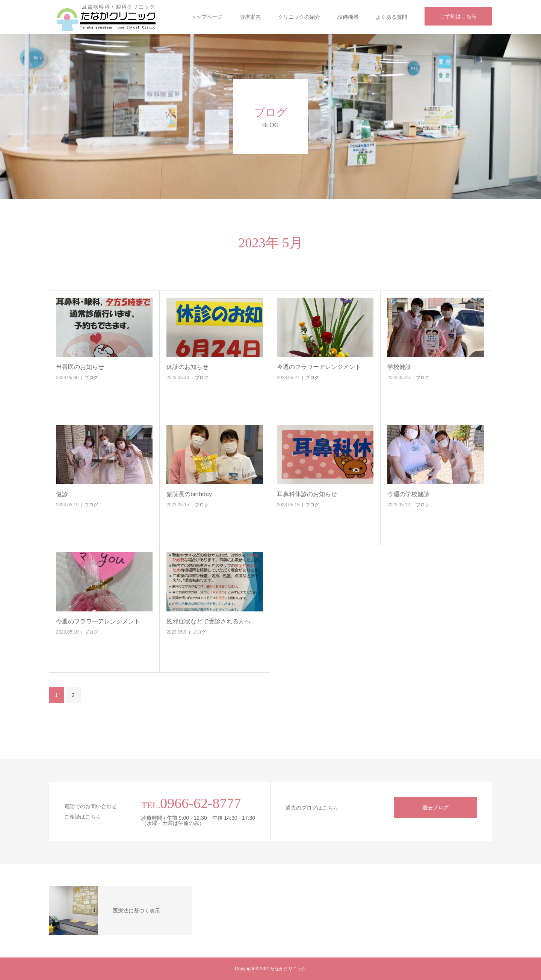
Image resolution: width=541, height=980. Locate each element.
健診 (62, 494)
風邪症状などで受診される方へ (209, 621)
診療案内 (250, 17)
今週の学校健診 (408, 494)
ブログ (91, 378)
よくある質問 (391, 17)
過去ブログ (435, 807)
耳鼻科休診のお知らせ (307, 494)
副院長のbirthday (189, 494)
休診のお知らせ (187, 367)
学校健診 (399, 367)
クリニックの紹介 (299, 17)
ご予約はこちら (458, 16)
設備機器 (348, 17)
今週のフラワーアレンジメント (319, 367)
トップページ (207, 17)
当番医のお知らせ (80, 367)
